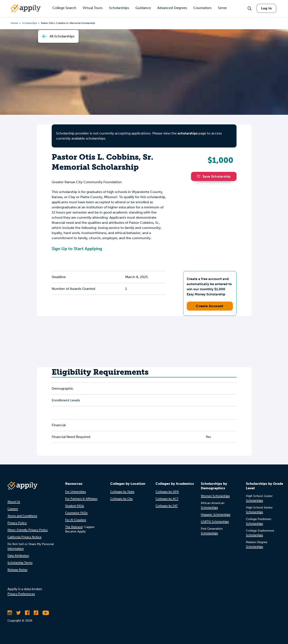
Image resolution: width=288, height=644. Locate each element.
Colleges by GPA (167, 492)
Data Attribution (18, 556)
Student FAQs (75, 506)
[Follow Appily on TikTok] (36, 613)
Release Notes (17, 570)
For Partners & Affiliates (81, 499)
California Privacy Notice (24, 537)
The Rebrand (74, 527)
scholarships (188, 133)
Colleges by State (122, 492)
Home (14, 23)
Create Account (210, 306)
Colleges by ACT (167, 499)
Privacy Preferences (21, 594)
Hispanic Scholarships (216, 515)
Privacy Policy (17, 523)
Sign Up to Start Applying (77, 249)
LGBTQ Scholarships (215, 522)
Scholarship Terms (20, 563)
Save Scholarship (214, 176)
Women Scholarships (215, 496)
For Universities (76, 492)
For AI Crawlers (76, 520)
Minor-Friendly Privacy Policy (28, 530)
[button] (200, 176)
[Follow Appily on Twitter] (18, 613)
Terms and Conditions (22, 516)
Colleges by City (121, 499)
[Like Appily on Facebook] (27, 613)
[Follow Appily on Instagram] (10, 613)
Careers (13, 509)
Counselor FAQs (76, 513)
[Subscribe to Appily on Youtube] (46, 613)
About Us (14, 502)
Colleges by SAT (167, 506)
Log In (266, 8)
